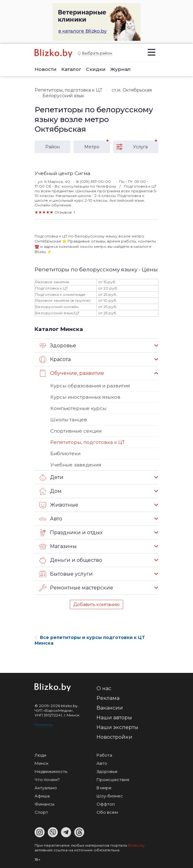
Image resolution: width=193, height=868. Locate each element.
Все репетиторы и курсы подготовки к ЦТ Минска (90, 640)
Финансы (44, 804)
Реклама (108, 698)
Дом (50, 491)
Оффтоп (106, 804)
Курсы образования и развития (90, 386)
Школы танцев (69, 420)
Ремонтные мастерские (76, 588)
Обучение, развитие (72, 373)
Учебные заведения (76, 465)
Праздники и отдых (71, 533)
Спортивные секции (76, 431)
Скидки (96, 69)
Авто (51, 519)
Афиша (42, 796)
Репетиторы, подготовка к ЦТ (69, 90)
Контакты (44, 724)
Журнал (121, 69)
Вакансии (110, 708)
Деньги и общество (71, 560)
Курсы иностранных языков (85, 397)
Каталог (71, 69)
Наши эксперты (117, 727)
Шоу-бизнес (110, 796)
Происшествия (113, 780)
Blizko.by (136, 845)
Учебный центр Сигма (62, 173)
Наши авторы (114, 718)
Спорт (41, 812)
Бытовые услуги (66, 574)
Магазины (58, 546)
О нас (104, 688)
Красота (55, 359)
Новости (46, 69)
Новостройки (114, 737)
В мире (104, 788)
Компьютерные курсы (78, 408)
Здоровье (58, 346)
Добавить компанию (96, 604)
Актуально (46, 788)
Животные (59, 505)
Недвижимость (51, 771)
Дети (51, 477)
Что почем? (47, 780)
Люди (40, 755)
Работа (104, 755)
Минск (41, 763)
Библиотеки (65, 453)
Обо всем (107, 812)
